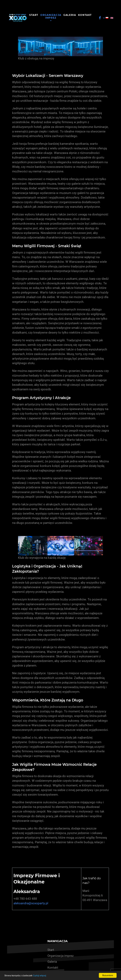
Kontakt (53, 968)
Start (51, 950)
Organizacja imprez (60, 956)
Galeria (52, 962)
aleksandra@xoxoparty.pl (31, 903)
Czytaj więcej (40, 975)
